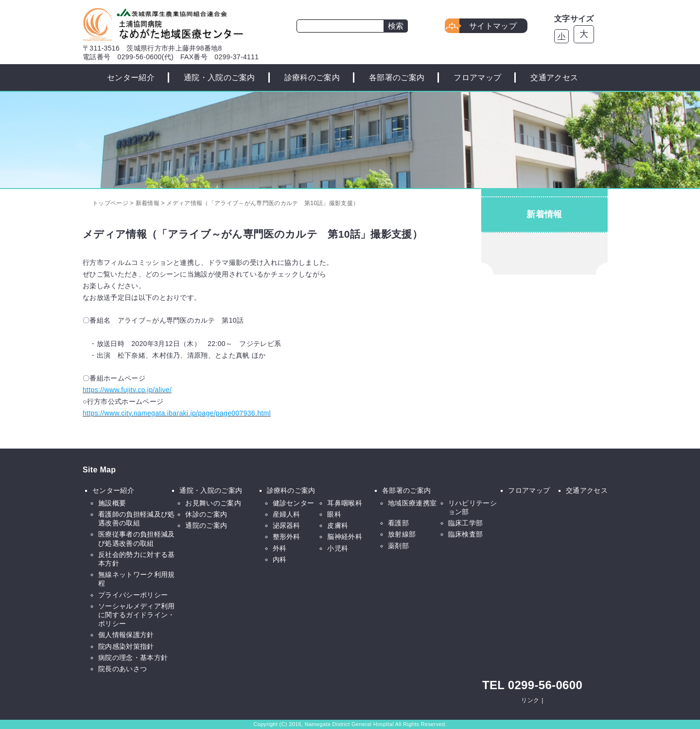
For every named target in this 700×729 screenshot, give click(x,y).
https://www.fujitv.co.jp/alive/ (127, 390)
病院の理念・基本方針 (133, 658)
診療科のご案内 (312, 78)
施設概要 (112, 503)
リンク (530, 700)
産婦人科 (287, 514)
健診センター (294, 503)
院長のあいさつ (122, 669)
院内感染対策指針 (126, 646)
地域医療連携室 (412, 503)
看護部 (398, 523)
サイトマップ (493, 26)
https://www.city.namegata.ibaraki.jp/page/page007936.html (177, 413)
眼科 (334, 514)
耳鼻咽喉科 (345, 503)
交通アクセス (554, 78)
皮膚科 (338, 525)
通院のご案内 (206, 525)
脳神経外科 (345, 537)
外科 (280, 548)
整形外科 (287, 537)
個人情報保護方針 (126, 635)
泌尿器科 (287, 525)
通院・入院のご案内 (219, 78)
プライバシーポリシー (133, 595)
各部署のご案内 (397, 78)
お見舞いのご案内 (213, 503)
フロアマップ (477, 78)
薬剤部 (398, 546)
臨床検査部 (466, 534)
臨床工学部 (466, 523)
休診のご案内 (206, 514)
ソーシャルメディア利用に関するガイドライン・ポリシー (137, 615)
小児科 (338, 548)
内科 (280, 559)
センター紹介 (131, 78)
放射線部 (402, 534)
